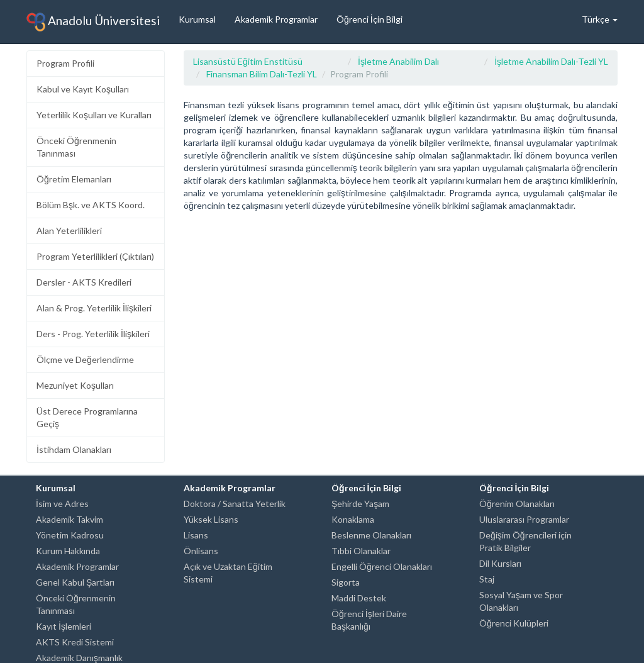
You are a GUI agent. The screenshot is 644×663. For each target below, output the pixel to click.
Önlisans (201, 551)
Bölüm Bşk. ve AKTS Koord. (91, 205)
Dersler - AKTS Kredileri (84, 282)
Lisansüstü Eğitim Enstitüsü (248, 61)
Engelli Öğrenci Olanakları (382, 566)
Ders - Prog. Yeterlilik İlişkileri (93, 334)
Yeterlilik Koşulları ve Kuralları (94, 115)
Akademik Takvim (69, 519)
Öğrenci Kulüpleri (514, 623)
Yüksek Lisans (211, 519)
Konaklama (353, 519)
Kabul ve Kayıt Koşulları (83, 89)
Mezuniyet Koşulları (75, 385)
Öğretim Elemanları (74, 179)
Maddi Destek (359, 598)
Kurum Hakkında (68, 551)
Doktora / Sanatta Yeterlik (235, 504)
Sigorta (346, 582)
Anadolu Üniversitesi (93, 22)
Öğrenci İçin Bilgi (369, 19)
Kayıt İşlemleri (64, 626)
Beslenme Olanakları (371, 535)
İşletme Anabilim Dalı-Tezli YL (551, 61)
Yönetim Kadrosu (70, 535)
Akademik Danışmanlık (79, 658)
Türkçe (600, 19)
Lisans (196, 535)
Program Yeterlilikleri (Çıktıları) (95, 256)
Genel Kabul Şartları (75, 582)
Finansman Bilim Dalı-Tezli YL (262, 74)
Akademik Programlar (276, 19)
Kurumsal (197, 19)
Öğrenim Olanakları (517, 504)
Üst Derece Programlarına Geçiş (87, 417)
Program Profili (65, 63)
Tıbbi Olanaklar (361, 551)
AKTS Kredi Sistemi (75, 642)
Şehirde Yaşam (360, 504)
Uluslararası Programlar (524, 519)
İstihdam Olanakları (74, 449)
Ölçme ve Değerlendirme (85, 359)
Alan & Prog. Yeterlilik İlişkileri (94, 308)
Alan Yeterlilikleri (69, 231)
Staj (487, 579)
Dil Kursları (500, 563)
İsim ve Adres (62, 504)
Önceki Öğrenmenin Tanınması (76, 147)
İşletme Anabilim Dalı (398, 61)
